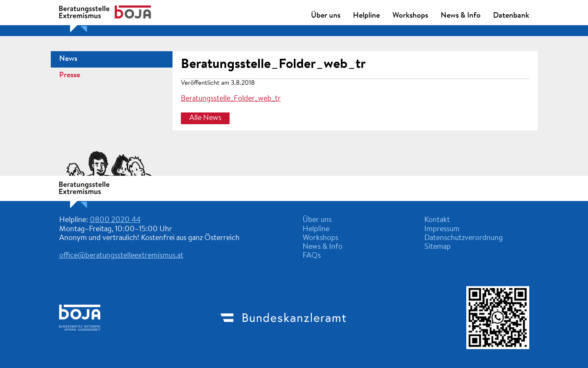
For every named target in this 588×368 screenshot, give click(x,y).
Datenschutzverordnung (464, 238)
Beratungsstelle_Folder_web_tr (273, 65)
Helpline (366, 16)
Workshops (410, 16)
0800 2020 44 (115, 220)
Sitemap (438, 247)
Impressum (442, 230)
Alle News (205, 118)
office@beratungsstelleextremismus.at (121, 256)
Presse (70, 76)
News (68, 59)
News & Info (461, 16)
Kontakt (437, 220)
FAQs (312, 256)
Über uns (326, 16)
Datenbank (511, 16)
